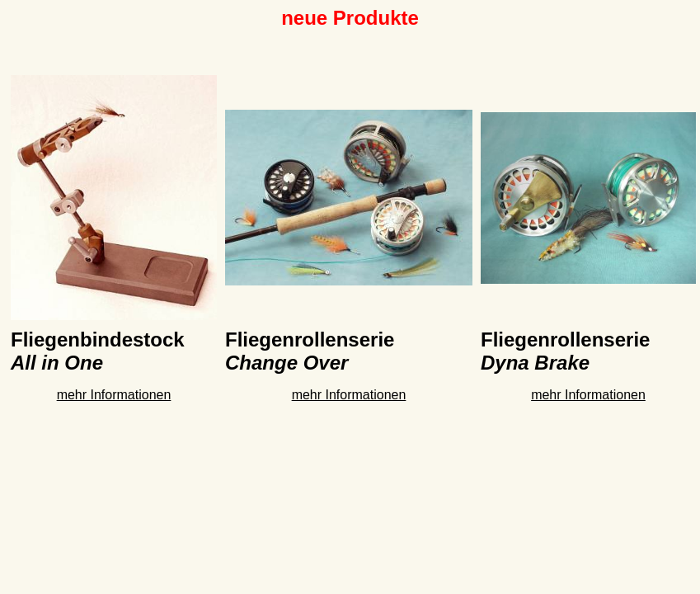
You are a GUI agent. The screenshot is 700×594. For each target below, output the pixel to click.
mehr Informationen (114, 395)
